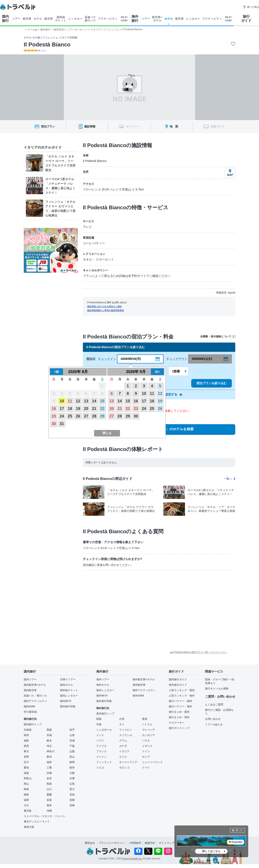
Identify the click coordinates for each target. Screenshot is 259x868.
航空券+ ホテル (157, 19)
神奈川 (51, 751)
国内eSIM (29, 706)
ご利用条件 (135, 843)
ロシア (146, 757)
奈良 (49, 778)
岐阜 (72, 768)
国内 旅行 (5, 19)
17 (62, 409)
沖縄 (49, 811)
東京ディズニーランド (37, 822)
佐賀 (49, 800)
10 (62, 401)
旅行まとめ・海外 (179, 717)
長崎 (72, 800)
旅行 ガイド (246, 19)
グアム (123, 741)
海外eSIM (138, 696)
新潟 (49, 757)
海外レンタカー (105, 690)
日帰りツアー (68, 679)
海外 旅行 (135, 19)
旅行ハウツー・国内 (180, 701)
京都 (49, 773)
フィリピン (126, 730)
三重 (49, 768)
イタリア (124, 751)
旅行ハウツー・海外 (180, 706)
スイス (123, 757)
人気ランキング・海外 (182, 696)
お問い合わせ (213, 719)
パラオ (146, 741)
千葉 (72, 746)
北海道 (28, 730)
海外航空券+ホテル (144, 679)
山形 (72, 735)
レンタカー (75, 19)
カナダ (123, 746)
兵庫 (72, 778)
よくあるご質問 (214, 705)
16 (54, 409)
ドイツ (146, 751)
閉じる (239, 830)
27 (86, 416)
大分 (26, 805)
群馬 (26, 746)
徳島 (26, 795)
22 (102, 409)
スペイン (101, 757)
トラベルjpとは (214, 724)
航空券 (27, 19)
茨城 (72, 741)
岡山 (26, 784)
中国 (99, 724)
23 (54, 416)
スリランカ (126, 735)
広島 (72, 784)
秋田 (26, 735)
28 (94, 416)
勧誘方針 (150, 843)
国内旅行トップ (33, 724)
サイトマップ (167, 843)
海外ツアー (103, 679)
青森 (49, 730)
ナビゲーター (177, 723)
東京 (26, 751)
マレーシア (148, 730)
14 (94, 401)
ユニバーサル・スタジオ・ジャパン (44, 816)
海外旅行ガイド (178, 685)
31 (62, 424)
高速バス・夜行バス (35, 696)
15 (102, 401)
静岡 (72, 762)
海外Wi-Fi (102, 696)
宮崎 (72, 805)
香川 (72, 789)
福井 (49, 762)
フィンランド (104, 762)
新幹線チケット (69, 690)
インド (100, 735)
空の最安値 (30, 712)
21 (94, 409)
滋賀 (26, 773)
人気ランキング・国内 (182, 690)
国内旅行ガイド (178, 679)
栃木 (49, 741)
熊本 (49, 805)
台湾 (122, 719)
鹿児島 (28, 811)
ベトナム (147, 724)
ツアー (16, 19)
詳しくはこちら (211, 851)
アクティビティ (108, 19)
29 (102, 416)
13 (86, 401)
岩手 (72, 730)
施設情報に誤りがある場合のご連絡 (104, 306)
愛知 (26, 768)
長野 (26, 757)
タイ (122, 724)
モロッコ (124, 768)
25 (70, 416)
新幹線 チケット (61, 19)
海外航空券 (139, 685)
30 (54, 424)
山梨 (72, 751)
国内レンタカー (69, 696)
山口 (49, 789)
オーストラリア (128, 762)
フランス (101, 751)
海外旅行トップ (105, 714)
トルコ (100, 768)
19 (78, 409)
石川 (26, 762)
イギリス (147, 746)
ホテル (38, 19)
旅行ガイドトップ (179, 728)
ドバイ (146, 768)
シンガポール (104, 730)
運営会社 (90, 843)
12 (78, 401)
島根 (26, 789)
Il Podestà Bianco (47, 44)
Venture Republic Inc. (132, 859)
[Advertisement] (110, 606)
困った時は (251, 7)
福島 (26, 741)
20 (86, 409)
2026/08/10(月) (131, 359)
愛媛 (49, 795)
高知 (72, 795)
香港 (145, 719)
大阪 (72, 773)
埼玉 (49, 746)
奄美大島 (29, 827)
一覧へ (229, 479)
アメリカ (101, 746)
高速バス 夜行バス (90, 19)
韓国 (99, 719)
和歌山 (28, 778)
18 (70, 409)
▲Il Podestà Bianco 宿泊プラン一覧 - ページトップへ (198, 652)
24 (62, 416)
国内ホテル (66, 685)
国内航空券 (30, 690)
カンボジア (148, 735)
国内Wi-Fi (66, 701)
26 (78, 416)
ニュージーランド (152, 762)
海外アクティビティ (144, 690)
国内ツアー (30, 679)
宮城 (49, 735)
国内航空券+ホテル (35, 685)
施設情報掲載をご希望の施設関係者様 (106, 310)
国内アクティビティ (35, 701)
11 (70, 401)
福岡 (26, 800)
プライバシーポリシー (112, 843)
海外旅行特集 (104, 701)
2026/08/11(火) (202, 359)
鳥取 (49, 784)
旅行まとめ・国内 (179, 712)
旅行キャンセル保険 (217, 689)
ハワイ (100, 741)
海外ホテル (103, 685)
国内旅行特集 (68, 706)
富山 (72, 757)
